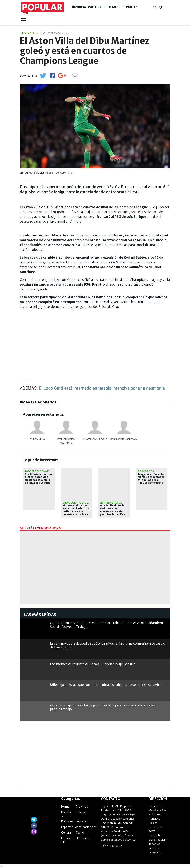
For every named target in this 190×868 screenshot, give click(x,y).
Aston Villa (37, 439)
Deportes (130, 7)
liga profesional (111, 503)
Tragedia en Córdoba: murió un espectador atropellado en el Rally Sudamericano (151, 478)
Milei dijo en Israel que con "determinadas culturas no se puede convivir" (106, 685)
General (66, 833)
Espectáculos (70, 827)
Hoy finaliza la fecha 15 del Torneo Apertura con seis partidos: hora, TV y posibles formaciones (113, 513)
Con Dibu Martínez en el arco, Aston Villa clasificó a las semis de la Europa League (38, 478)
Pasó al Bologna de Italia (41, 471)
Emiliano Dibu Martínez (66, 441)
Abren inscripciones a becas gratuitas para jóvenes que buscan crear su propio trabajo (104, 707)
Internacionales (86, 827)
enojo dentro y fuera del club (82, 503)
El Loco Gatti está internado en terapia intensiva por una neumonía (102, 388)
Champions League (95, 439)
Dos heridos (146, 471)
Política (95, 7)
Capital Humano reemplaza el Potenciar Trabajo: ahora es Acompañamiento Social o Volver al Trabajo (108, 625)
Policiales (112, 7)
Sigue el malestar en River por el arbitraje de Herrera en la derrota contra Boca (76, 510)
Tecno (80, 833)
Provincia (78, 7)
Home (65, 807)
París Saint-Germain (124, 439)
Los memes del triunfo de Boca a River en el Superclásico (93, 664)
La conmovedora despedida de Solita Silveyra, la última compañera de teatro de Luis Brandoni (108, 645)
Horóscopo (83, 838)
